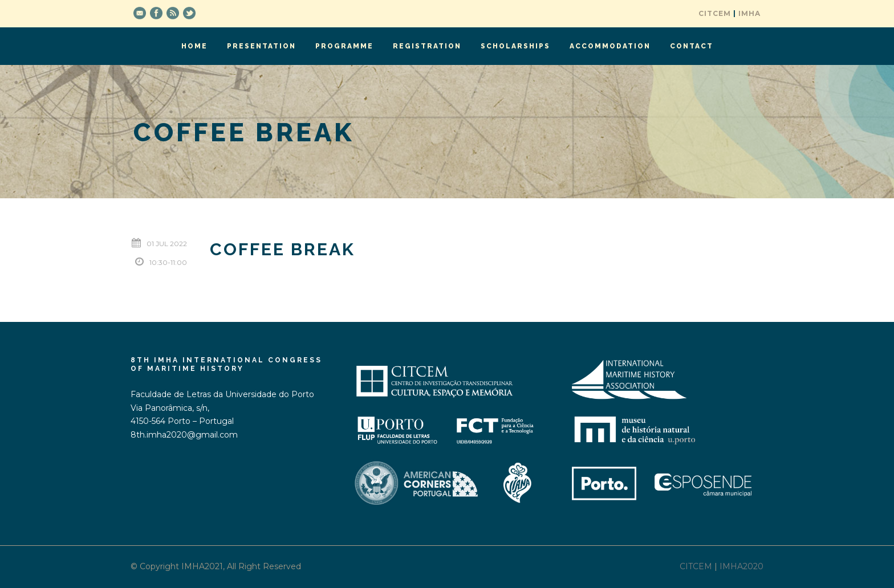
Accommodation (610, 46)
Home (194, 46)
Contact (692, 46)
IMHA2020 (741, 566)
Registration (427, 46)
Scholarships (515, 46)
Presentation (261, 46)
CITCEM (715, 13)
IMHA (749, 13)
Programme (344, 46)
